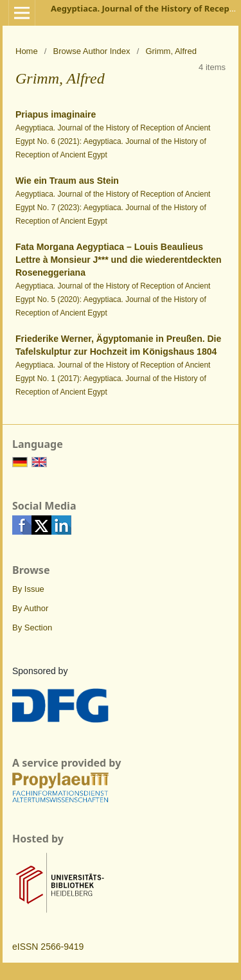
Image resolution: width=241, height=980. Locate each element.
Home (27, 51)
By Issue (28, 589)
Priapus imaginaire (56, 114)
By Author (30, 608)
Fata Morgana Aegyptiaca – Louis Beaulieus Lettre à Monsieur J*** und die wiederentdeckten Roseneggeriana (119, 260)
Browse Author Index (92, 51)
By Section (32, 628)
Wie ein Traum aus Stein (67, 181)
